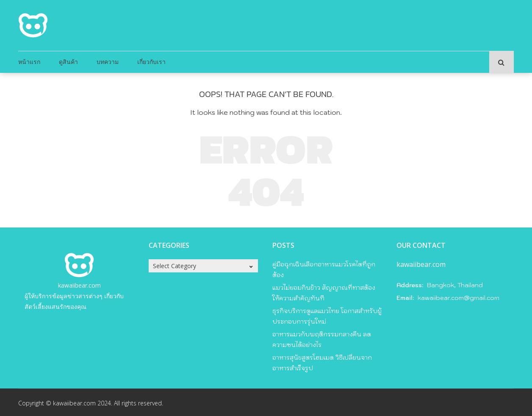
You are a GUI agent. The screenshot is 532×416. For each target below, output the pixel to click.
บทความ (108, 62)
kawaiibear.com (79, 285)
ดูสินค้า (68, 62)
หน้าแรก (29, 62)
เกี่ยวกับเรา (151, 62)
